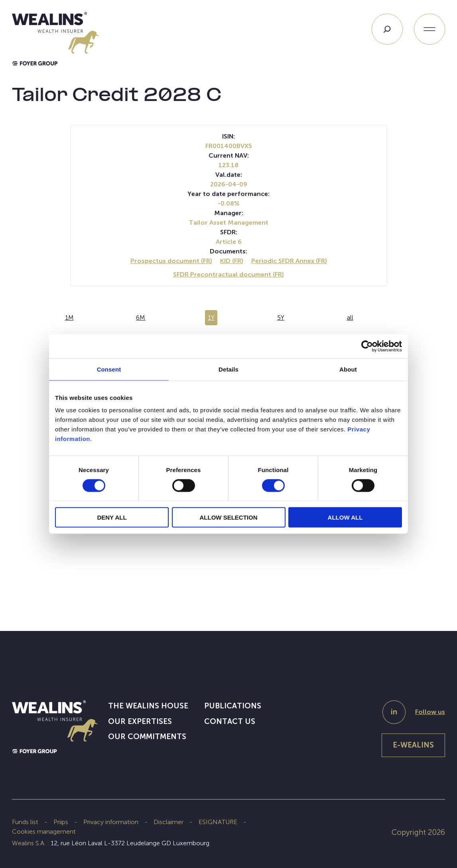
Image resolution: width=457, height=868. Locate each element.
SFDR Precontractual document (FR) (228, 274)
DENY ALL (112, 517)
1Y (211, 317)
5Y (281, 317)
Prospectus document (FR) (171, 261)
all (350, 317)
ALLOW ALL (345, 517)
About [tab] (348, 369)
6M (141, 317)
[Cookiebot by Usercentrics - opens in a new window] (367, 346)
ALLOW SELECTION (229, 517)
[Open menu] (429, 29)
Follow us (430, 712)
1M (69, 317)
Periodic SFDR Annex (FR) (289, 261)
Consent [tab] (109, 369)
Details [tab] (228, 369)
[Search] (387, 29)
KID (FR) (232, 261)
